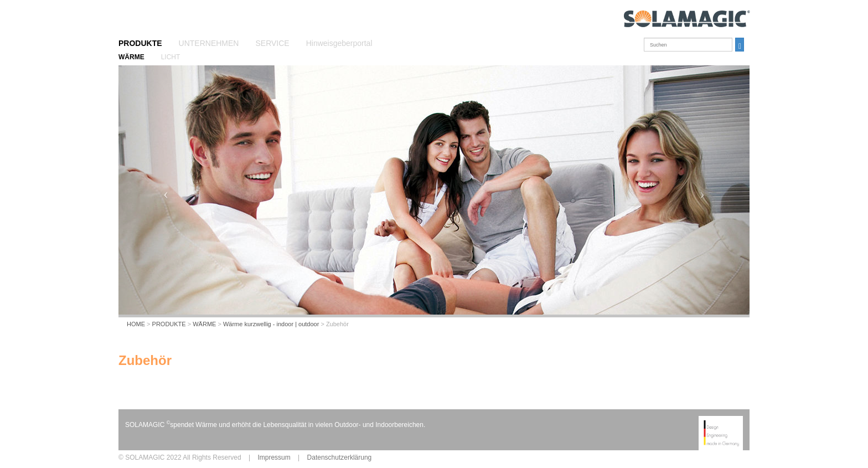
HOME (136, 324)
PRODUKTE (140, 43)
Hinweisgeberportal (339, 43)
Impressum (274, 457)
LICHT (171, 57)
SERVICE (272, 43)
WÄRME (131, 57)
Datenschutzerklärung (340, 457)
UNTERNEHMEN (209, 43)
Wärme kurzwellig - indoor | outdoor (271, 324)
